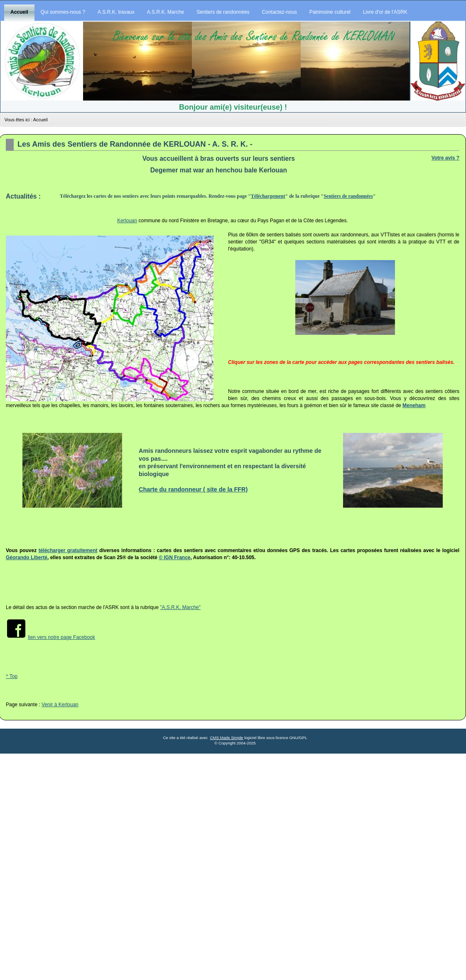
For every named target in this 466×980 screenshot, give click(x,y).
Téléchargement (268, 196)
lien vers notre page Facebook (61, 637)
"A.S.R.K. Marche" (180, 607)
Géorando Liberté (27, 558)
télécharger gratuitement (68, 550)
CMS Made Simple (226, 738)
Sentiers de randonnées (348, 196)
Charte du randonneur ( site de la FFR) (193, 489)
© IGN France (174, 558)
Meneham (414, 405)
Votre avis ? (445, 158)
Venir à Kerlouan (60, 705)
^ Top (12, 676)
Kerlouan (127, 221)
